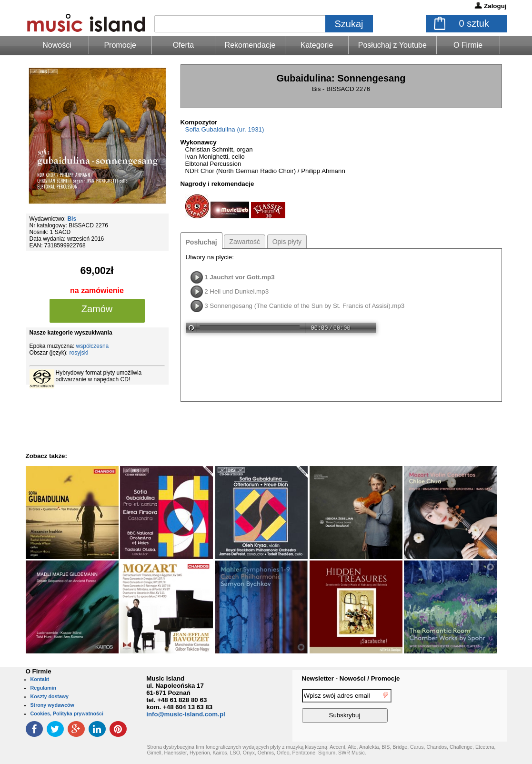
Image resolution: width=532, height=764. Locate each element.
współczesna (93, 346)
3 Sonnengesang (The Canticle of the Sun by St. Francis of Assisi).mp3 (304, 306)
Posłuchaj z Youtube (392, 45)
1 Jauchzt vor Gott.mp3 (239, 277)
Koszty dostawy (50, 696)
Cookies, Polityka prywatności (67, 713)
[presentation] (468, 707)
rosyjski (79, 353)
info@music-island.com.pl (186, 714)
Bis (72, 219)
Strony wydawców (52, 705)
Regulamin (43, 688)
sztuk (474, 23)
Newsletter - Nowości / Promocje (351, 678)
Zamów (97, 309)
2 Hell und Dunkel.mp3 (236, 291)
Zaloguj (495, 6)
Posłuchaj (201, 242)
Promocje (120, 45)
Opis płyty (287, 242)
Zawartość (245, 242)
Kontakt (40, 679)
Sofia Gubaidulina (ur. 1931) (225, 129)
